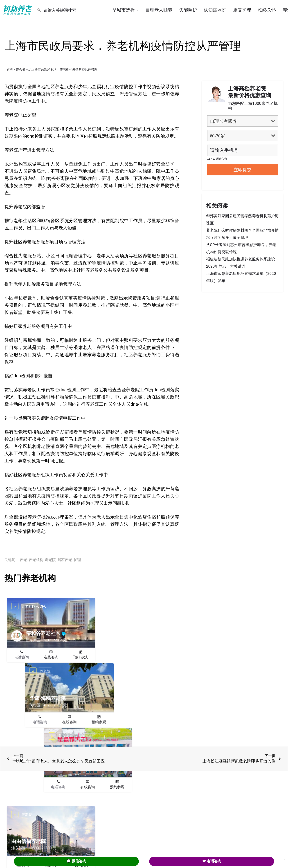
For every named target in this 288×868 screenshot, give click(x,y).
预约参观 (81, 657)
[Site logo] (18, 10)
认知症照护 (215, 10)
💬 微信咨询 (76, 861)
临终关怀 (267, 10)
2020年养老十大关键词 (226, 266)
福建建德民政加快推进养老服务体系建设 (241, 259)
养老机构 (36, 560)
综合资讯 (22, 69)
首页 (10, 69)
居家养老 (65, 560)
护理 (77, 560)
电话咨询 (22, 657)
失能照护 (188, 10)
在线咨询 (51, 657)
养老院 (50, 560)
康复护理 (242, 10)
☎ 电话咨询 (212, 861)
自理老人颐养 (159, 10)
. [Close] (284, 858)
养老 (23, 560)
